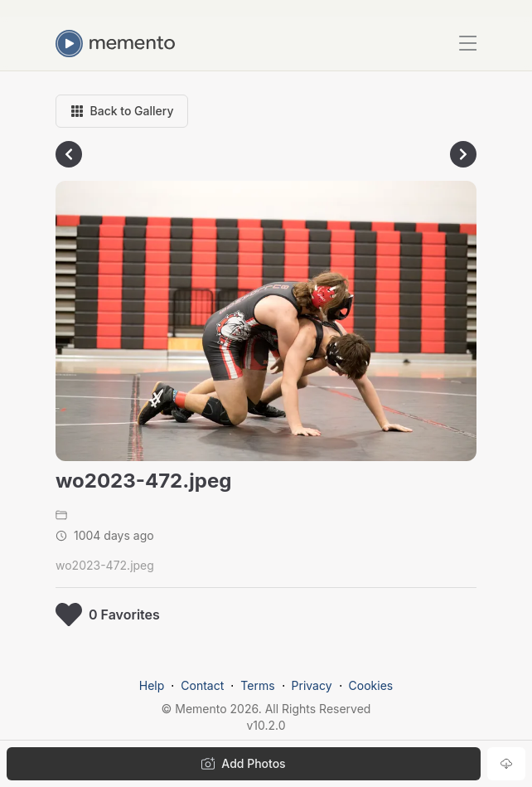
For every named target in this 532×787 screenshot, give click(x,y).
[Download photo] (506, 764)
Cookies (371, 685)
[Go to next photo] (463, 154)
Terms (257, 685)
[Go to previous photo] (69, 154)
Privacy (312, 685)
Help (152, 685)
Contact (202, 685)
